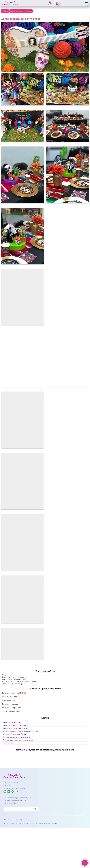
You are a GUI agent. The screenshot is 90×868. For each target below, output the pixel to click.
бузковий (39, 756)
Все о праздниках (10, 803)
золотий (70, 756)
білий (5, 756)
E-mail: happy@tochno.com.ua (14, 788)
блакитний (27, 756)
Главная (6, 11)
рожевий (25, 760)
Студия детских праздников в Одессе (17, 798)
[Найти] (35, 809)
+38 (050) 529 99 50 (11, 783)
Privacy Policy (38, 823)
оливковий (82, 756)
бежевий (15, 756)
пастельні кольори (10, 760)
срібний (36, 760)
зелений (60, 756)
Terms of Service (50, 823)
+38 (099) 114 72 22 (10, 786)
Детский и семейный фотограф (15, 801)
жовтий (49, 756)
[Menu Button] (85, 863)
